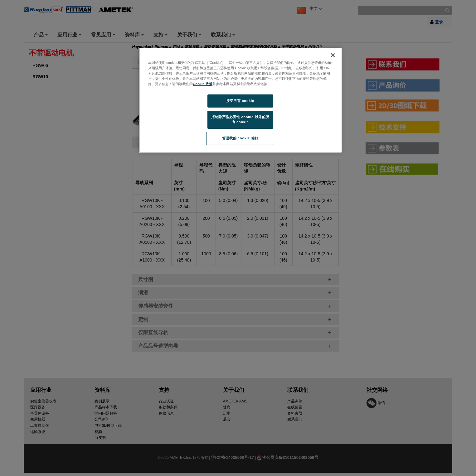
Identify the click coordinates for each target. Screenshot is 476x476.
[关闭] (333, 55)
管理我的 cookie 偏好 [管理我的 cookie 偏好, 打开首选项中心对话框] (240, 138)
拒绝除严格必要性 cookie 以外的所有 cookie (240, 119)
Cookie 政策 (203, 84)
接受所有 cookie (240, 101)
